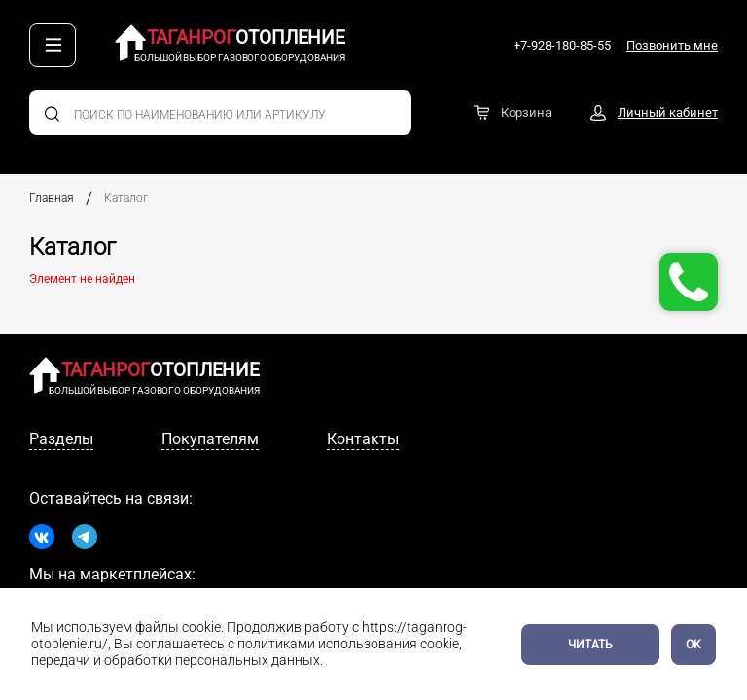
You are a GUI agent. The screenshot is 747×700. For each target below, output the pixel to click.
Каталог (126, 198)
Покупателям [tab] (210, 439)
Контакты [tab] (363, 439)
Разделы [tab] (61, 439)
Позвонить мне (672, 45)
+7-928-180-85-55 (562, 45)
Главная (52, 198)
